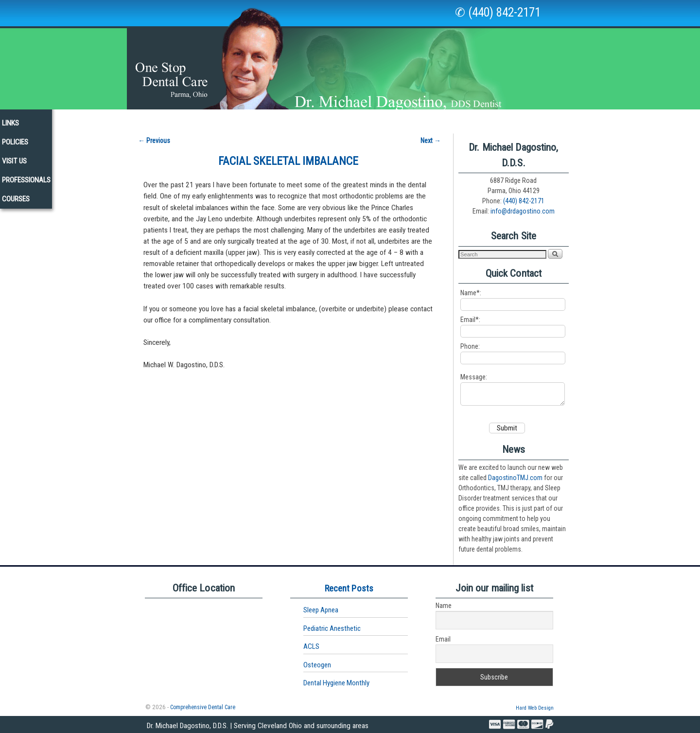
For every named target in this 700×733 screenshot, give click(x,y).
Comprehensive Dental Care (203, 707)
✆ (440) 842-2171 (498, 12)
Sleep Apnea (321, 609)
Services (245, 121)
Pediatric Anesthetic (332, 628)
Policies (450, 119)
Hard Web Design (535, 707)
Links (411, 119)
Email (443, 639)
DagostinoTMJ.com (515, 477)
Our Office (188, 121)
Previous (154, 136)
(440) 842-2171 (524, 196)
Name (444, 605)
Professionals (545, 119)
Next (431, 136)
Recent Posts (349, 588)
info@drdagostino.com (523, 206)
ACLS (311, 646)
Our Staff (137, 119)
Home (95, 119)
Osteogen (317, 664)
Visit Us (492, 119)
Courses (600, 119)
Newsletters (365, 119)
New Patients (305, 119)
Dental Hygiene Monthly (336, 682)
